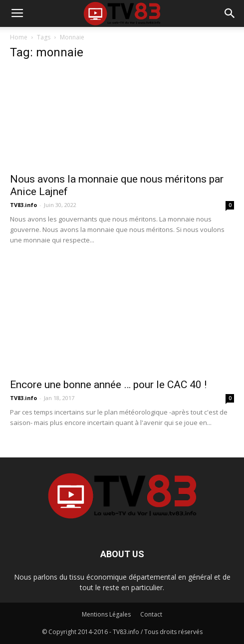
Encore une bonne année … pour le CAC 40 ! (108, 385)
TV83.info (23, 205)
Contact (151, 614)
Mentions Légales (106, 614)
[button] (230, 13)
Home (19, 37)
